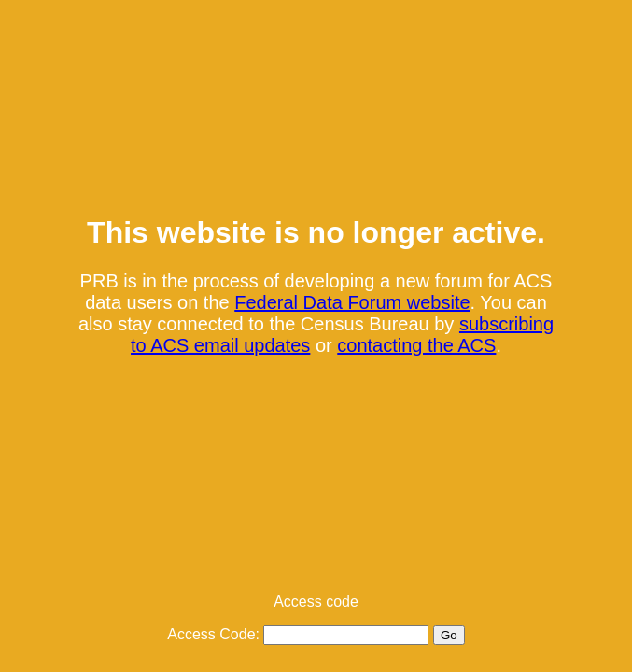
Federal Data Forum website (352, 302)
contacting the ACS (416, 345)
